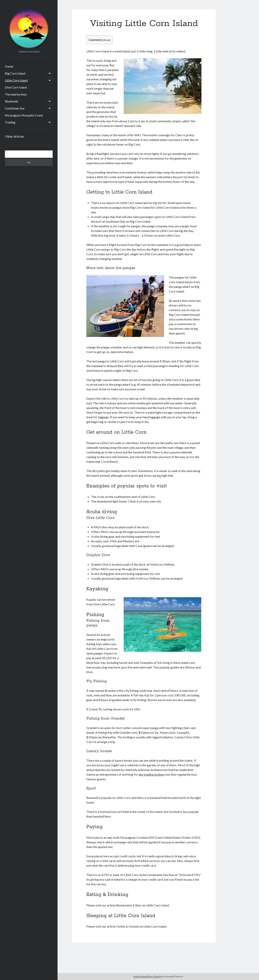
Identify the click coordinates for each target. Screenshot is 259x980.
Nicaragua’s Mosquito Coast (24, 115)
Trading (10, 122)
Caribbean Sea (15, 108)
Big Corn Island (15, 73)
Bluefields (12, 101)
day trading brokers (152, 774)
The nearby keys (16, 94)
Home (9, 66)
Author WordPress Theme (147, 976)
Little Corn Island (16, 80)
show (106, 40)
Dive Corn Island (16, 87)
